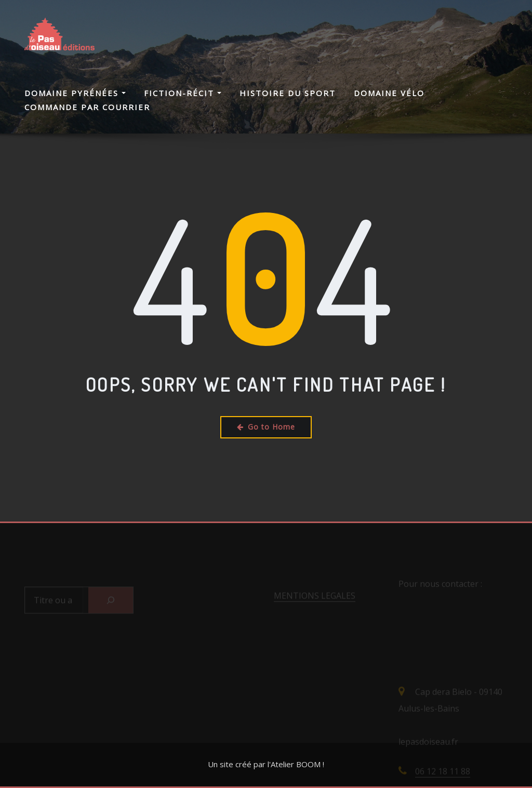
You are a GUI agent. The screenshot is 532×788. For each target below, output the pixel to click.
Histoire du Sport (288, 93)
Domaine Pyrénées (75, 93)
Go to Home (266, 427)
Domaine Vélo (389, 93)
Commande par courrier (87, 107)
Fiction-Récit (183, 93)
